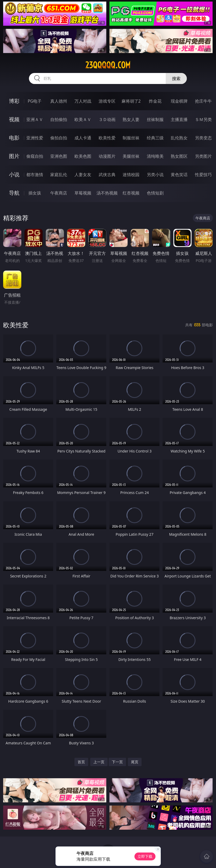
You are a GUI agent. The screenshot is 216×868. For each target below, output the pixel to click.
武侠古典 (107, 175)
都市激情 (35, 175)
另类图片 (203, 156)
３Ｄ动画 (107, 119)
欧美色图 (83, 156)
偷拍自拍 (59, 138)
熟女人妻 (131, 119)
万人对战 (83, 101)
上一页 (99, 762)
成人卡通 (83, 138)
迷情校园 (131, 175)
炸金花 (155, 101)
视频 (14, 119)
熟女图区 (179, 156)
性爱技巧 (203, 175)
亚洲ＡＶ (35, 119)
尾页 (135, 762)
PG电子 (35, 101)
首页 (81, 762)
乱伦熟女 (179, 138)
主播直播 (179, 119)
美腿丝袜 (131, 156)
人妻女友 (83, 175)
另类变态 (203, 138)
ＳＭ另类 (203, 119)
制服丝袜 (131, 138)
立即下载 (145, 856)
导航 (14, 193)
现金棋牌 (179, 101)
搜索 (176, 78)
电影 (14, 138)
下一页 (117, 762)
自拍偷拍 (59, 119)
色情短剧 (155, 193)
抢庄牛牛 (203, 101)
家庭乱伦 (59, 175)
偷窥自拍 (35, 156)
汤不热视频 (107, 193)
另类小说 (155, 175)
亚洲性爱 (35, 138)
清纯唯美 (155, 156)
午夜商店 (59, 193)
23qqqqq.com (108, 65)
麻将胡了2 (131, 101)
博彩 (14, 101)
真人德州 (59, 101)
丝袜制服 (155, 119)
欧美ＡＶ (83, 119)
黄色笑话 (179, 175)
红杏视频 (131, 193)
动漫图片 (107, 156)
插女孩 (35, 193)
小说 (14, 174)
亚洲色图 (59, 156)
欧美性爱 (107, 138)
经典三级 (155, 138)
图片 (14, 156)
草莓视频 (83, 193)
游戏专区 (107, 101)
